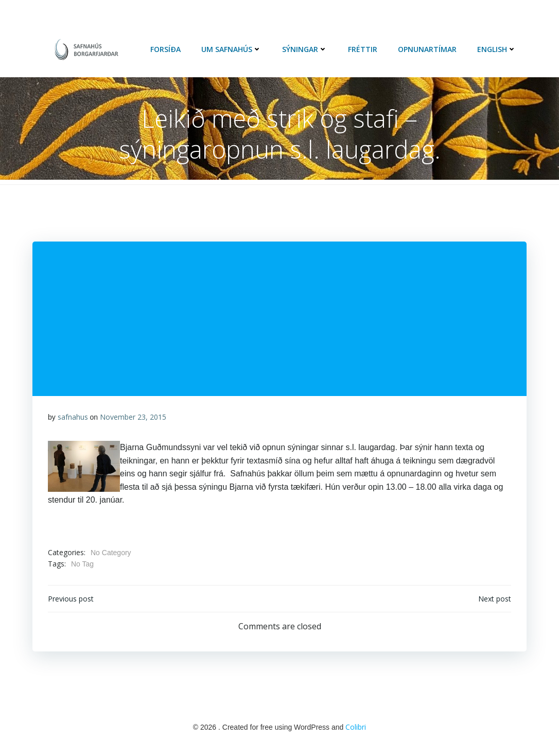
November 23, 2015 (133, 417)
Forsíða (165, 49)
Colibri (356, 727)
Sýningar (305, 49)
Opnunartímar (427, 49)
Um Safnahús (231, 49)
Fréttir (363, 49)
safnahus (73, 417)
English (497, 49)
